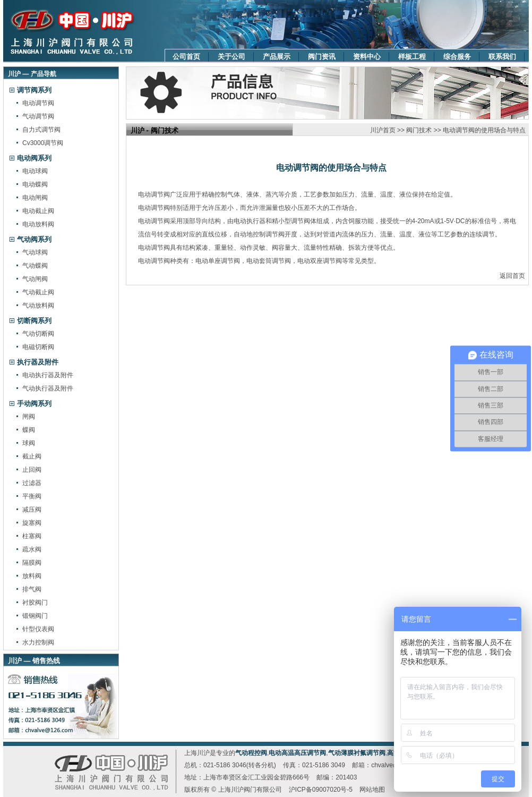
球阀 (29, 443)
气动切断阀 (38, 334)
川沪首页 (383, 130)
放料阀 (32, 576)
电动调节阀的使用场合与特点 (484, 130)
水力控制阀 (38, 642)
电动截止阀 (38, 211)
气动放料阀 (38, 306)
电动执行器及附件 (48, 375)
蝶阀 (29, 430)
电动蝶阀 (35, 184)
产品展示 (277, 57)
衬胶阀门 (35, 603)
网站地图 (372, 790)
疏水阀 (32, 549)
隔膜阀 (32, 563)
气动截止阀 (38, 292)
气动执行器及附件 (48, 388)
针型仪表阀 (38, 629)
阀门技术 (419, 130)
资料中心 (367, 57)
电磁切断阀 (38, 347)
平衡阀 (32, 496)
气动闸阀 (35, 279)
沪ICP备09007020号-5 (321, 790)
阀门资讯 (322, 57)
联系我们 (502, 57)
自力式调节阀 (41, 130)
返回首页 (512, 276)
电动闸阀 (35, 198)
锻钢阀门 (35, 616)
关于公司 (231, 57)
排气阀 (32, 589)
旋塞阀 (32, 523)
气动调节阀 (38, 116)
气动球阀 (35, 252)
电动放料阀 (38, 224)
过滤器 (32, 483)
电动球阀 (35, 171)
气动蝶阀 (35, 266)
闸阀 (29, 417)
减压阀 (32, 510)
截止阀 (32, 456)
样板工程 (412, 57)
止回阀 (32, 470)
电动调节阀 (38, 103)
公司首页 (186, 57)
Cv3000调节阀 (43, 143)
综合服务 (457, 57)
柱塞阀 (32, 536)
